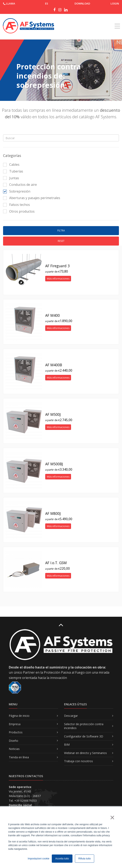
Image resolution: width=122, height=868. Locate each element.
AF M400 (53, 315)
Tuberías (13, 171)
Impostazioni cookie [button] (39, 859)
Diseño (14, 741)
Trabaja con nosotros (79, 761)
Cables (11, 165)
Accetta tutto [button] (62, 859)
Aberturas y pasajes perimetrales (32, 198)
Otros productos (19, 211)
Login (115, 3)
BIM (67, 745)
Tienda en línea (19, 757)
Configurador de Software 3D (84, 736)
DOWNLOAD (82, 3)
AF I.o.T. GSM (56, 563)
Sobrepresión (17, 191)
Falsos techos (16, 205)
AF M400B (54, 365)
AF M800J (53, 513)
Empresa (15, 724)
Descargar (71, 716)
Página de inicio (19, 716)
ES (47, 3)
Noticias (14, 749)
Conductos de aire (20, 185)
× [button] (112, 817)
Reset (61, 241)
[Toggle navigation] (117, 21)
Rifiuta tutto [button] (85, 859)
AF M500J (53, 414)
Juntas (11, 178)
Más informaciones (58, 279)
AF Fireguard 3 (57, 266)
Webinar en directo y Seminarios (85, 753)
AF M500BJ (54, 464)
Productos (16, 732)
